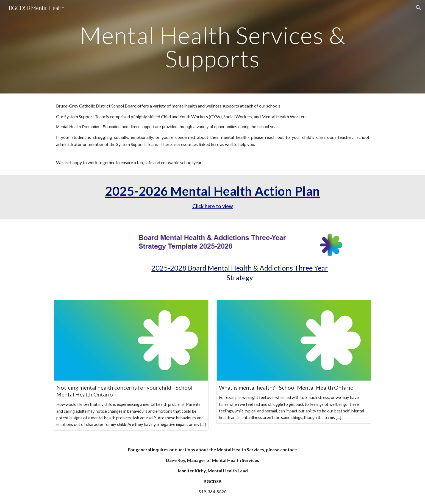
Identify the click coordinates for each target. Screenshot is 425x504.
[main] (212, 47)
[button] (418, 8)
